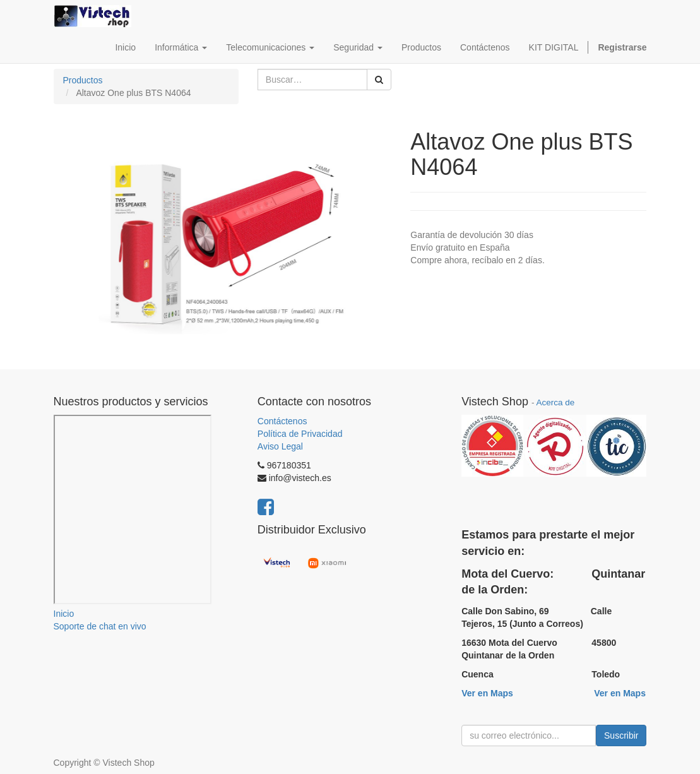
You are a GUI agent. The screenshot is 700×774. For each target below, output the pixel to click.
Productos (83, 80)
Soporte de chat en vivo (100, 626)
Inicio (64, 614)
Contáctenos (282, 421)
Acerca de (555, 402)
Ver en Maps (487, 693)
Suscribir (621, 735)
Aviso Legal (280, 446)
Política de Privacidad (300, 434)
